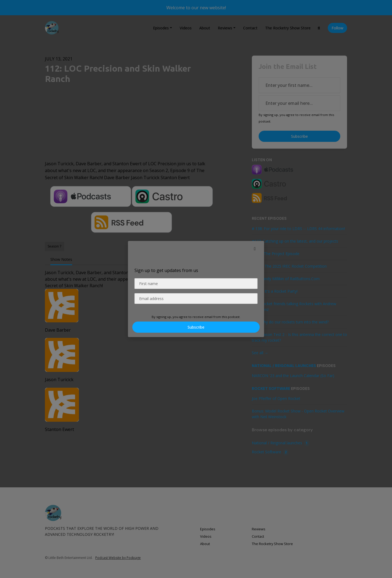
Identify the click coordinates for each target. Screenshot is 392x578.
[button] (255, 249)
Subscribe (196, 327)
